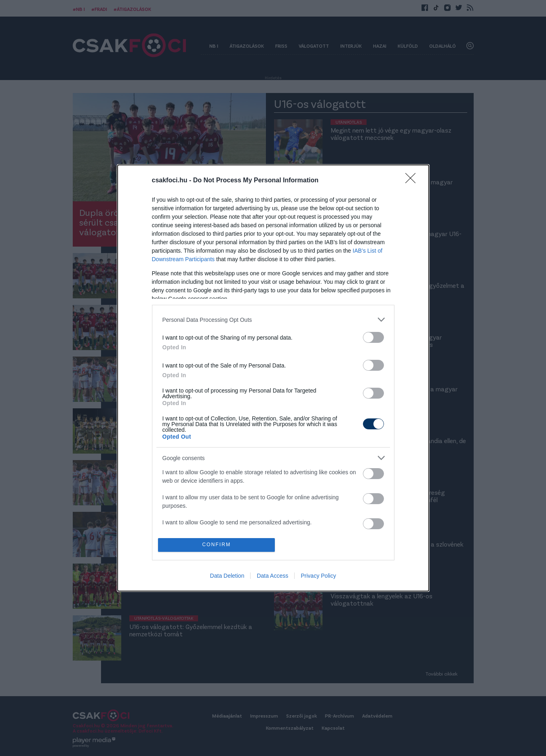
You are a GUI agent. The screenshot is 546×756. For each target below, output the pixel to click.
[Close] (413, 180)
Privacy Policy (318, 577)
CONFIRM (217, 545)
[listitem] (273, 319)
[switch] (373, 337)
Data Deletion (227, 577)
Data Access (272, 577)
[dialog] (273, 378)
